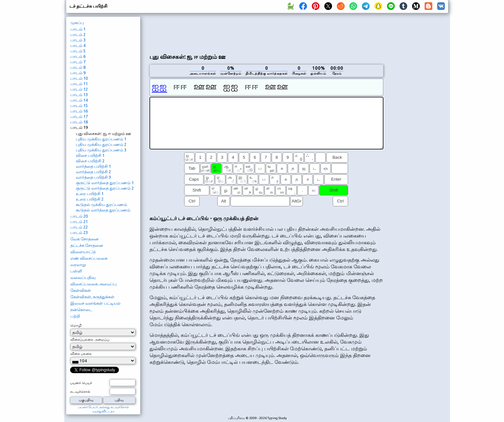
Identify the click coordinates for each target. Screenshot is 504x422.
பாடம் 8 (78, 67)
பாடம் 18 (79, 122)
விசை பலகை (81, 354)
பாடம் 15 (79, 105)
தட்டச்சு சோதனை (87, 245)
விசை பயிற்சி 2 (90, 161)
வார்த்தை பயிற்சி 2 (93, 172)
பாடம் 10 (79, 78)
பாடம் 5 (78, 51)
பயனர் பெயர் (81, 383)
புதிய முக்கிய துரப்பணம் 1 (101, 139)
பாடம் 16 (79, 111)
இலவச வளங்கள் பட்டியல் (95, 303)
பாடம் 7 (78, 62)
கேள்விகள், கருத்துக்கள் (92, 297)
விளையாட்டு (83, 252)
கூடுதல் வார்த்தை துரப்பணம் (103, 210)
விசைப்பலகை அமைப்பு (94, 284)
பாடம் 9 (78, 73)
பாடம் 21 (79, 221)
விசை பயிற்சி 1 (90, 155)
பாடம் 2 (78, 34)
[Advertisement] (266, 32)
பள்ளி (76, 271)
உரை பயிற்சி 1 (90, 193)
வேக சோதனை (85, 239)
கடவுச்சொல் (80, 391)
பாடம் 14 (79, 100)
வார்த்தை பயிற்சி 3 (93, 177)
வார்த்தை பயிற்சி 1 (93, 166)
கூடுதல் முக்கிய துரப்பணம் (101, 204)
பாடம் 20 (79, 216)
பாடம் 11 (79, 84)
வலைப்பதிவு (83, 277)
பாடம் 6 (78, 56)
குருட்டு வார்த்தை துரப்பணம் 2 (105, 188)
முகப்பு (77, 22)
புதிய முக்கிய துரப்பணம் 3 (101, 150)
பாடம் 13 (79, 94)
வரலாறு (78, 265)
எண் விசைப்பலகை (89, 258)
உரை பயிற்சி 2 (90, 199)
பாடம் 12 (79, 89)
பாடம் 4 (78, 45)
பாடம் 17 (79, 116)
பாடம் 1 (78, 29)
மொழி (76, 325)
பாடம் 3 (78, 40)
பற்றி (75, 316)
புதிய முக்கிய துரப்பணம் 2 (101, 144)
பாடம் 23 (79, 232)
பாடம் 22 (79, 227)
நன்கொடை (81, 310)
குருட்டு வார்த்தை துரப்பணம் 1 (105, 183)
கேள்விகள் (81, 290)
